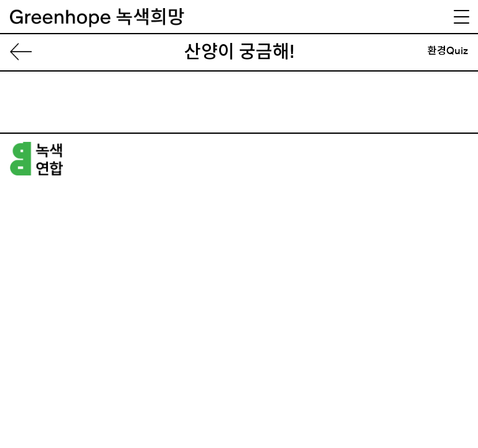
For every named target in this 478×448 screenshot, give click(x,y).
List (26, 52)
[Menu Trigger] (461, 17)
